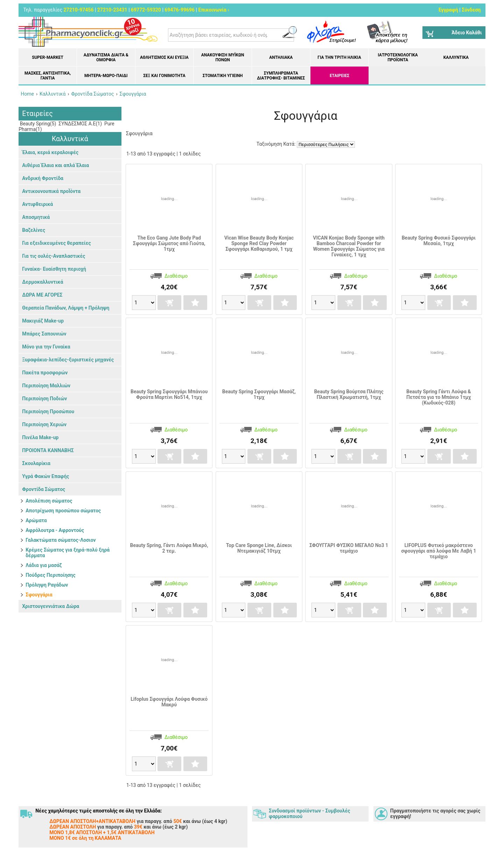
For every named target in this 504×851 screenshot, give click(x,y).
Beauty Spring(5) (37, 124)
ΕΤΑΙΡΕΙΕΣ (339, 76)
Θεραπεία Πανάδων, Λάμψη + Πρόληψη (66, 308)
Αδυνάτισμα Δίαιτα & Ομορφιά (106, 57)
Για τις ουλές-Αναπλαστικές (54, 256)
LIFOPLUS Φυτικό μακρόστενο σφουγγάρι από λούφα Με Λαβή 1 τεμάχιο (439, 551)
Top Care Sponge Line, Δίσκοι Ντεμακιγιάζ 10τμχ (259, 548)
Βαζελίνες (34, 230)
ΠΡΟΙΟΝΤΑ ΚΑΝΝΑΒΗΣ (48, 450)
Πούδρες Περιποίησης (51, 575)
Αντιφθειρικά (37, 204)
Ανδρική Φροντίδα (43, 178)
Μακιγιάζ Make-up (43, 321)
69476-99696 (180, 10)
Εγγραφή (448, 10)
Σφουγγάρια (39, 595)
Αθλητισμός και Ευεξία (164, 57)
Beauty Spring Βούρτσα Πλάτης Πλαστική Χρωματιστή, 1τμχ (349, 394)
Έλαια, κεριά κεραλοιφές (50, 152)
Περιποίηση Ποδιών (44, 399)
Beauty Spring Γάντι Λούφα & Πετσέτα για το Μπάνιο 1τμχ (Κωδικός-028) (439, 397)
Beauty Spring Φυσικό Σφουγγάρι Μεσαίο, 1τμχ (439, 241)
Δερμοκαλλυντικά (43, 282)
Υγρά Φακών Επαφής (45, 476)
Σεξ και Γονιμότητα (164, 76)
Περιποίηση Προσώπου (48, 411)
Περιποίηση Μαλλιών (46, 386)
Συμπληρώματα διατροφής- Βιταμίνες (281, 76)
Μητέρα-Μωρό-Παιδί (106, 76)
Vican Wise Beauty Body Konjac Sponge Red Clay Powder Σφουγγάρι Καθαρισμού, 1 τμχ (259, 243)
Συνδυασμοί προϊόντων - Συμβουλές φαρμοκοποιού (309, 814)
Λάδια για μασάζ (44, 565)
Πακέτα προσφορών (45, 373)
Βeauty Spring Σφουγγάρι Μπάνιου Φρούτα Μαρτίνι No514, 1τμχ (169, 394)
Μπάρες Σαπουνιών (44, 334)
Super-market (48, 57)
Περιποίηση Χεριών (44, 424)
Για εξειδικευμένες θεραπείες (57, 243)
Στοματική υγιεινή (223, 76)
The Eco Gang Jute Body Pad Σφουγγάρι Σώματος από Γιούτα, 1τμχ (169, 243)
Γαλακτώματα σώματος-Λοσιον (61, 540)
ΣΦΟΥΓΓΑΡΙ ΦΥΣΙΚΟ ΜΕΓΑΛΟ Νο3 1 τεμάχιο (349, 548)
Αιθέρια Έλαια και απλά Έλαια (55, 165)
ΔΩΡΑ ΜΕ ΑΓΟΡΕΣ (42, 295)
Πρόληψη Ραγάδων (47, 585)
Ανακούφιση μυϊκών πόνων (223, 57)
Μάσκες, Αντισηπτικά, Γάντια (48, 76)
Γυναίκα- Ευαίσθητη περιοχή (54, 269)
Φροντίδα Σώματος (44, 489)
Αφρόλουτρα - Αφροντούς (55, 530)
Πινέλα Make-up (40, 437)
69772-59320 (146, 10)
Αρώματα (36, 520)
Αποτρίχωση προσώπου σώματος (63, 511)
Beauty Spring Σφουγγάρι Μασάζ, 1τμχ (259, 394)
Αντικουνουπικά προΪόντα (51, 191)
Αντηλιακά (281, 57)
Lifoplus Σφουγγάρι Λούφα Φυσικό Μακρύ (169, 702)
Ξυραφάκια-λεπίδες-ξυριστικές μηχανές (68, 360)
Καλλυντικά (456, 57)
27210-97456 (79, 10)
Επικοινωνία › (214, 10)
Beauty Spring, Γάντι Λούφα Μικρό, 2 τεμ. (169, 548)
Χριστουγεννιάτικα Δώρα (51, 606)
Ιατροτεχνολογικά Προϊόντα (398, 57)
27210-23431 (112, 10)
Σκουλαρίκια (36, 463)
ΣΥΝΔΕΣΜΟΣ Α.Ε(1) (80, 124)
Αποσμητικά (36, 217)
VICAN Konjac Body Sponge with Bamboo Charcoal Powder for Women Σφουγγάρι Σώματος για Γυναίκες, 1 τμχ (349, 246)
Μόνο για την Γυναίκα (46, 347)
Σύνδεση (471, 10)
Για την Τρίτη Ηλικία (339, 57)
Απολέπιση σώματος (49, 501)
